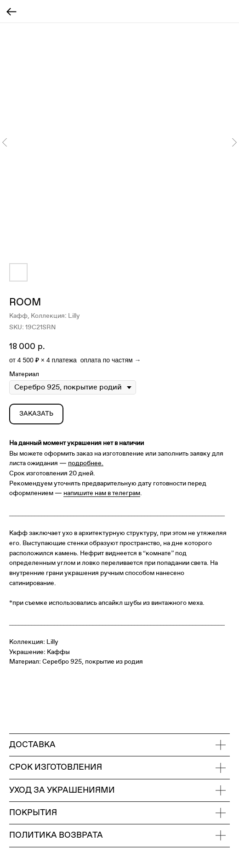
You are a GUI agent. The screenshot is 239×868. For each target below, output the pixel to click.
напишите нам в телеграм (102, 493)
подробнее (85, 463)
